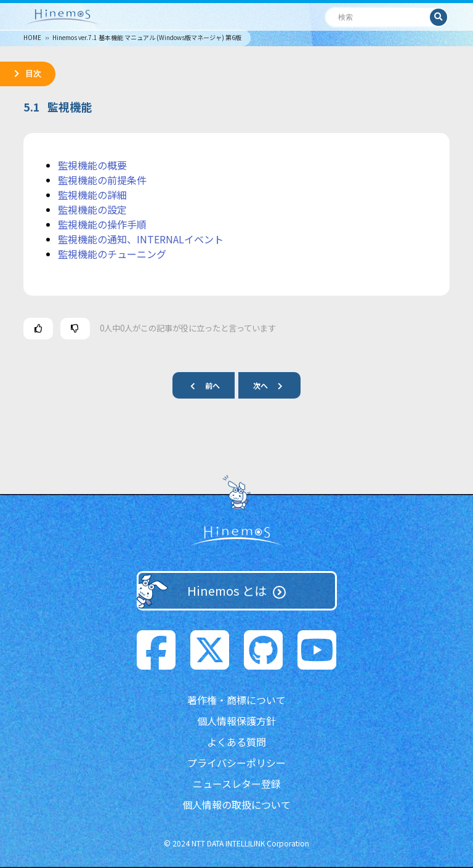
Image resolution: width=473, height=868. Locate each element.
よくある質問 (236, 742)
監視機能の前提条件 (102, 180)
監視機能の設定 (92, 209)
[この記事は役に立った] (38, 329)
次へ (273, 385)
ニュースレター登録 (237, 784)
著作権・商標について (236, 700)
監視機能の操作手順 (102, 224)
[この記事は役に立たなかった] (75, 329)
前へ (200, 385)
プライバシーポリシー (236, 763)
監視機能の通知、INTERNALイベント (141, 239)
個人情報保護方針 (236, 721)
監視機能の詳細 (92, 195)
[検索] (378, 17)
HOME (32, 37)
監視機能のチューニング (112, 254)
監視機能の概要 (92, 165)
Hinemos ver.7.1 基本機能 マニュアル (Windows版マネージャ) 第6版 (147, 37)
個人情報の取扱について (236, 805)
